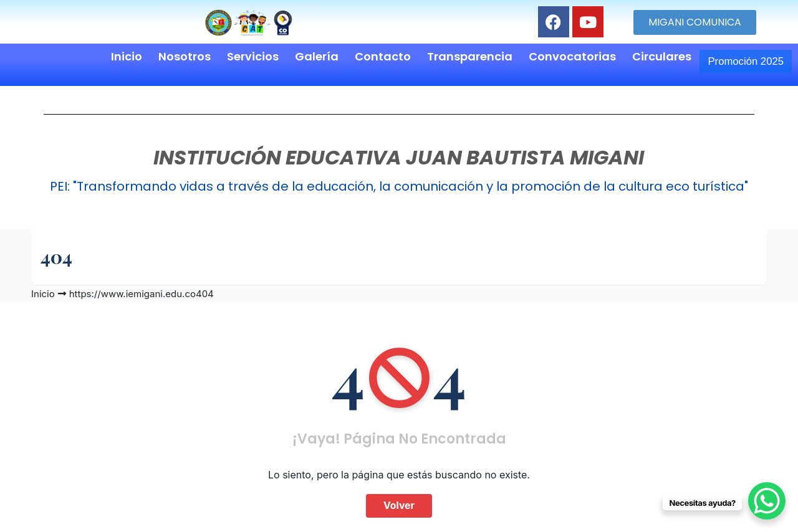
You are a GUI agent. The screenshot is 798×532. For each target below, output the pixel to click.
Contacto (365, 57)
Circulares (644, 57)
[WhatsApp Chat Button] (767, 501)
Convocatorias (554, 57)
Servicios (235, 57)
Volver (399, 501)
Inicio (108, 57)
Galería (299, 57)
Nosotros (166, 57)
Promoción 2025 (737, 59)
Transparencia (452, 57)
